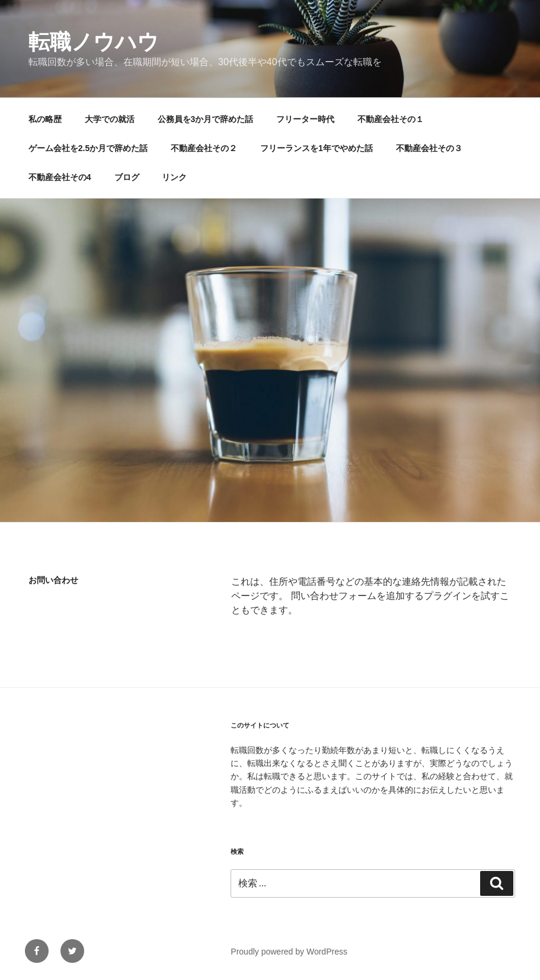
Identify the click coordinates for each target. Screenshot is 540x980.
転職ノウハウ (94, 42)
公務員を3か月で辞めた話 (206, 119)
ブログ (127, 177)
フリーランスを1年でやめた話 (317, 148)
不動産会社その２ (204, 148)
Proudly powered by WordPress (289, 952)
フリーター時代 (305, 119)
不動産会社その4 (60, 177)
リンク (174, 177)
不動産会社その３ (429, 148)
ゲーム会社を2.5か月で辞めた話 (88, 148)
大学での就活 (110, 119)
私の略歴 (45, 119)
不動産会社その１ (391, 119)
